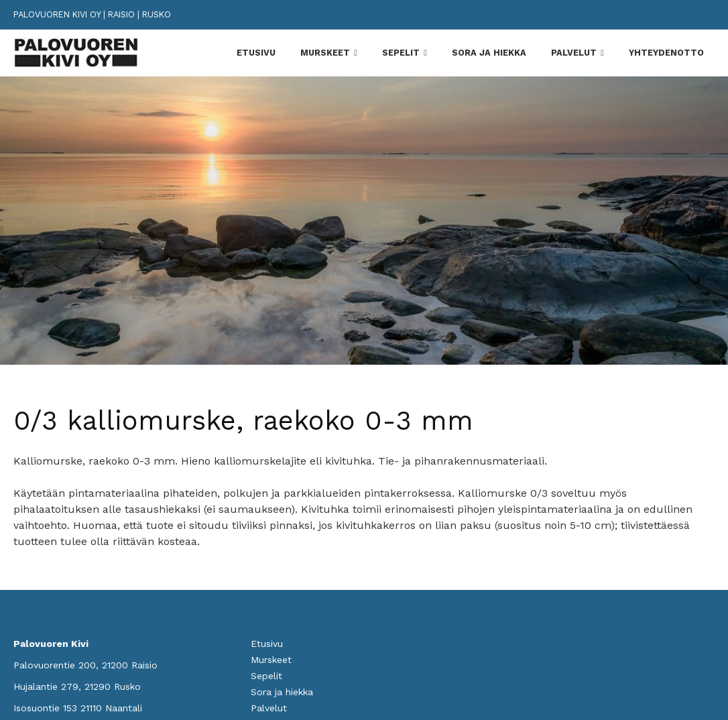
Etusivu (256, 53)
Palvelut (574, 53)
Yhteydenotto (666, 53)
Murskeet (325, 53)
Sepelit (401, 53)
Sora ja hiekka (489, 53)
